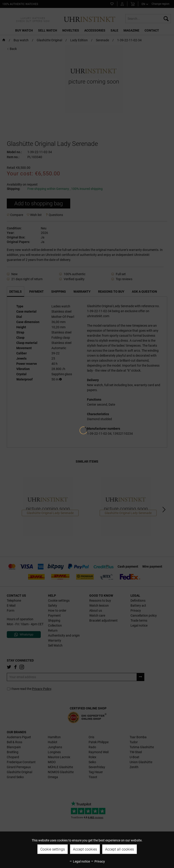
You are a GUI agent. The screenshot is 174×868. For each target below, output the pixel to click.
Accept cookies (85, 849)
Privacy (98, 861)
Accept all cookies (120, 849)
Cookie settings (53, 849)
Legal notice (80, 861)
